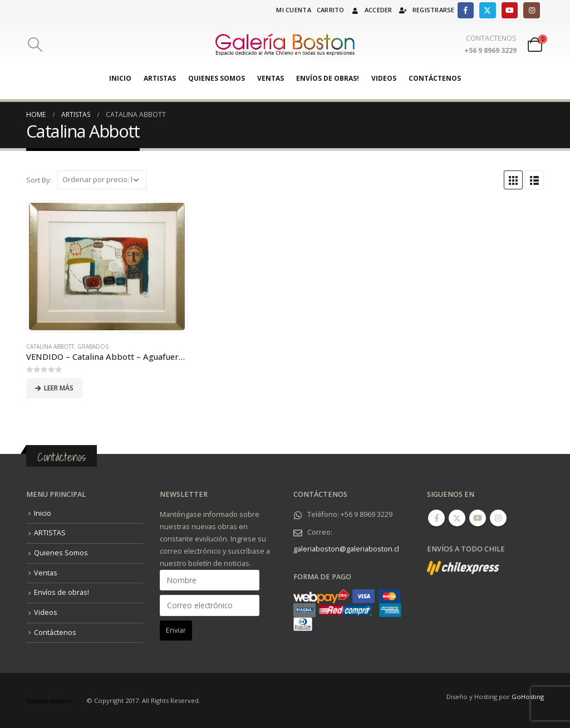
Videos (384, 78)
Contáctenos (435, 78)
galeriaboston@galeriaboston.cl (346, 549)
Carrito (331, 10)
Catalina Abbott (50, 346)
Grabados (93, 346)
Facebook (436, 518)
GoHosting (528, 697)
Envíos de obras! (328, 78)
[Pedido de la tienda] (102, 180)
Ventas (271, 78)
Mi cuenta (293, 10)
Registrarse (426, 10)
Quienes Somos (217, 78)
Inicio (120, 78)
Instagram (498, 518)
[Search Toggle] (35, 45)
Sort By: (39, 180)
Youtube (478, 518)
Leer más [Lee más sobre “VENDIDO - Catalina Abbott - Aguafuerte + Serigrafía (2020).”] (59, 388)
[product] (107, 267)
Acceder (371, 10)
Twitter (457, 518)
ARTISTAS (160, 78)
